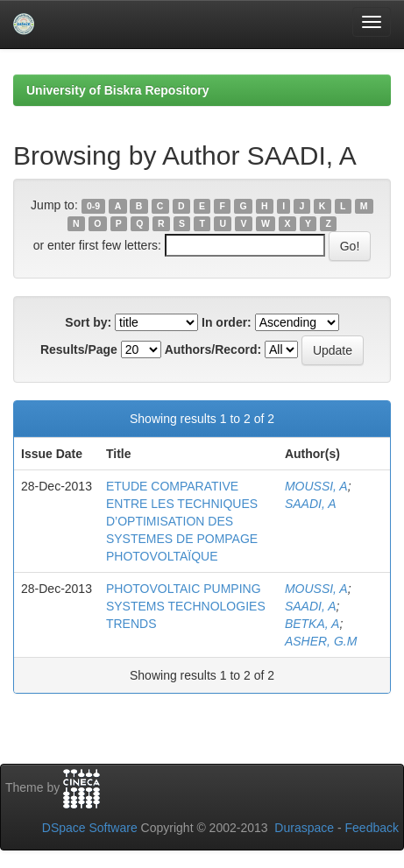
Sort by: (88, 322)
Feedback (372, 828)
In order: (227, 322)
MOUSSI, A (316, 486)
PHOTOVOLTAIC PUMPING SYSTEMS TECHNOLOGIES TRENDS (186, 606)
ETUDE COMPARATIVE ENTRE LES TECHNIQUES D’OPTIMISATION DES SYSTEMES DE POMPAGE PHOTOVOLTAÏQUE (182, 521)
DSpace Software (90, 828)
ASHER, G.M (321, 641)
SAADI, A (311, 504)
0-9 (93, 206)
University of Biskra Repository (118, 90)
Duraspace (304, 828)
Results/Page (79, 349)
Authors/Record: (213, 349)
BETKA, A (312, 624)
